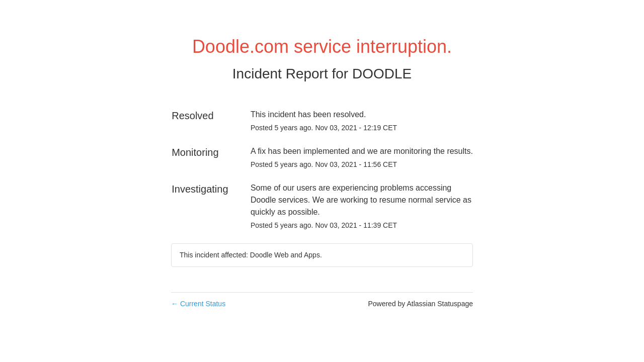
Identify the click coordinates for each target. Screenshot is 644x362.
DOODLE (382, 74)
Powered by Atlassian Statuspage (420, 304)
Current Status (198, 304)
